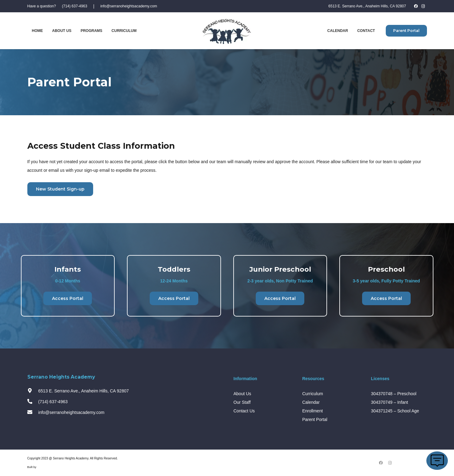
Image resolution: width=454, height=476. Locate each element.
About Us (243, 394)
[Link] (227, 31)
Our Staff (242, 402)
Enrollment (312, 411)
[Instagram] (423, 6)
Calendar (311, 402)
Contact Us (244, 411)
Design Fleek (45, 467)
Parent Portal (315, 419)
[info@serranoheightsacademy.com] (33, 412)
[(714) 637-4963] (33, 402)
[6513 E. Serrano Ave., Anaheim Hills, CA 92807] (33, 391)
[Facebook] (416, 6)
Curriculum (313, 394)
